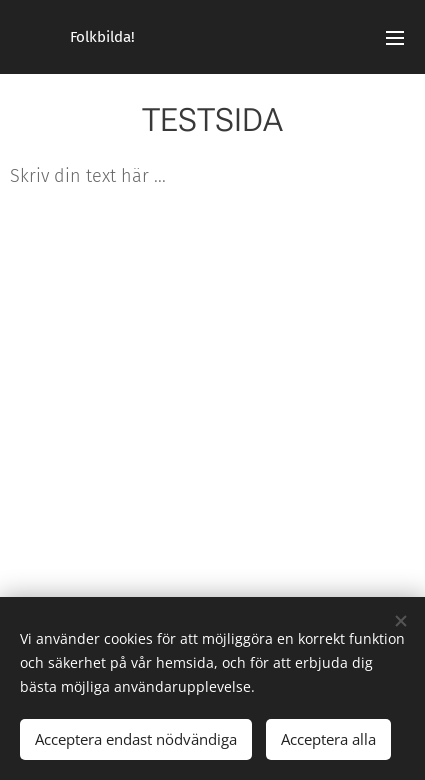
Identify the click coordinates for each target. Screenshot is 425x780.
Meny (395, 38)
